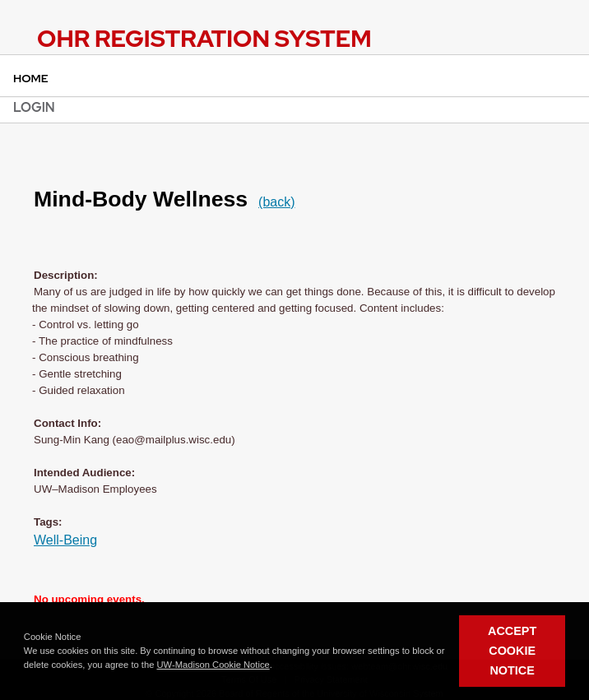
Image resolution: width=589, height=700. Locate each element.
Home (31, 78)
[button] (276, 665)
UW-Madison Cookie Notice (213, 665)
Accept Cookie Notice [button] (512, 651)
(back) (276, 202)
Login (34, 107)
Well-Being (65, 540)
